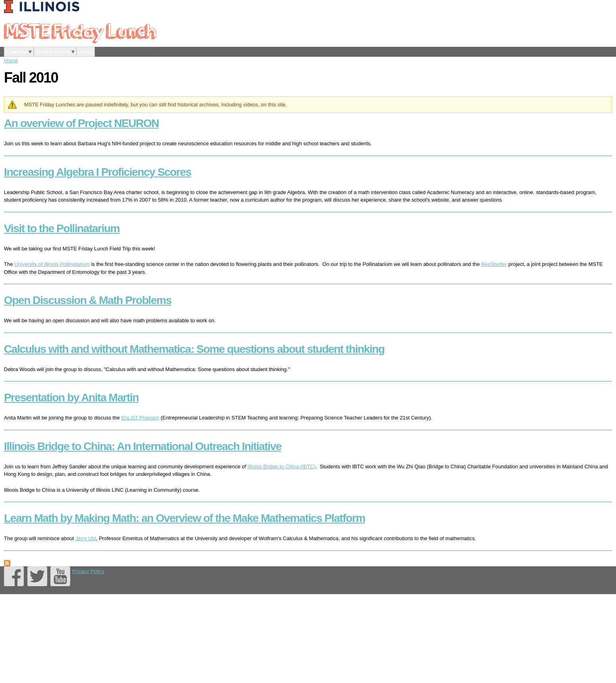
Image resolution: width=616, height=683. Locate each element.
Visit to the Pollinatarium (62, 228)
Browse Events (53, 52)
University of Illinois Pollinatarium (52, 264)
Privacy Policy (88, 571)
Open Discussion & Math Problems (88, 300)
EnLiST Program (140, 418)
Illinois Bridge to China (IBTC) (281, 467)
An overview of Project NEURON (81, 123)
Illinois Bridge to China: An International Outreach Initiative (143, 446)
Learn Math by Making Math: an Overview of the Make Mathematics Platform (184, 518)
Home (11, 61)
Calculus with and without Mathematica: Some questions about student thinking (194, 349)
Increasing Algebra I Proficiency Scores (98, 172)
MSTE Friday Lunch (80, 31)
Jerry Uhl (86, 538)
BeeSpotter (494, 264)
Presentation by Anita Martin (71, 397)
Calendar (17, 52)
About (86, 52)
